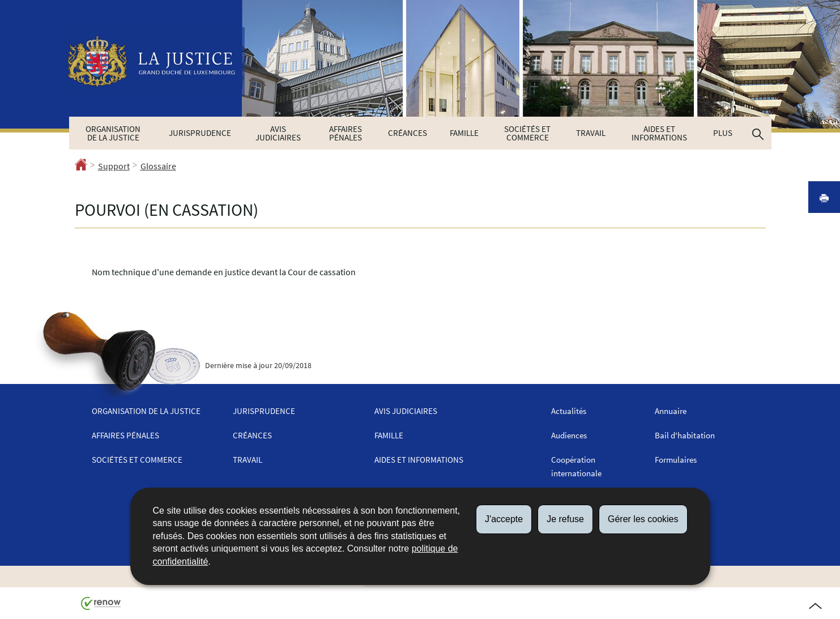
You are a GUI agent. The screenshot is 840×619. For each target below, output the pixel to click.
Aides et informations (659, 133)
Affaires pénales (346, 133)
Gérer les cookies (643, 519)
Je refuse (565, 519)
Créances (408, 133)
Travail (591, 133)
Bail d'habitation (685, 435)
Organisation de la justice (113, 133)
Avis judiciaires (278, 133)
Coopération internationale (576, 466)
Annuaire (671, 411)
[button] (758, 133)
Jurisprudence (200, 133)
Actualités (569, 411)
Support (114, 166)
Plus (723, 133)
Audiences (569, 435)
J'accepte (504, 519)
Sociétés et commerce (527, 133)
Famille (464, 133)
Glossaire (158, 166)
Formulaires (676, 460)
